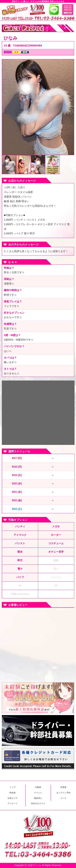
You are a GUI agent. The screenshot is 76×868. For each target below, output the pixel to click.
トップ (13, 787)
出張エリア (13, 798)
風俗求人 (38, 798)
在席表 (63, 787)
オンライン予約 (63, 793)
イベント (38, 793)
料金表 (13, 793)
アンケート (13, 803)
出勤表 (38, 787)
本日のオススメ (38, 803)
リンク (63, 798)
